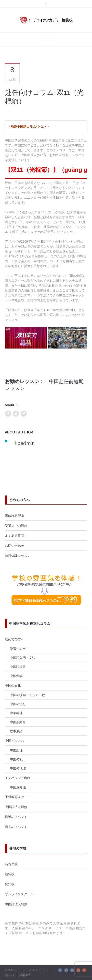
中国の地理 (18, 768)
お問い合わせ (14, 546)
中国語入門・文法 (23, 658)
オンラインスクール (19, 894)
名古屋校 (11, 864)
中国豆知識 (18, 787)
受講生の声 (18, 649)
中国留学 (16, 676)
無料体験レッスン (18, 556)
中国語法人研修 (16, 807)
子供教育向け (14, 797)
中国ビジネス (14, 741)
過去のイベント (16, 827)
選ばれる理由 (14, 516)
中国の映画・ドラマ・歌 (27, 695)
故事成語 (16, 731)
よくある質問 (14, 536)
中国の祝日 (18, 759)
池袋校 (10, 874)
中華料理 (16, 713)
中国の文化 (13, 685)
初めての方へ (14, 639)
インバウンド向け (18, 778)
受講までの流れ (16, 526)
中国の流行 (18, 704)
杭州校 (10, 884)
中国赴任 (16, 750)
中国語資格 (18, 667)
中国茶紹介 (18, 722)
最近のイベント (16, 817)
